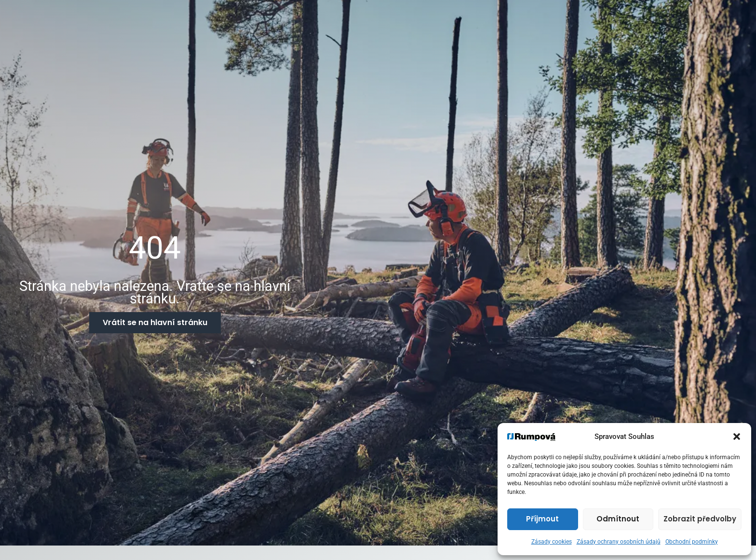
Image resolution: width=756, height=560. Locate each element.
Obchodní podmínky (692, 542)
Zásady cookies (552, 542)
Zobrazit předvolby (700, 519)
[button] (737, 437)
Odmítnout (618, 519)
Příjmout (542, 519)
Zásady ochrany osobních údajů (619, 542)
